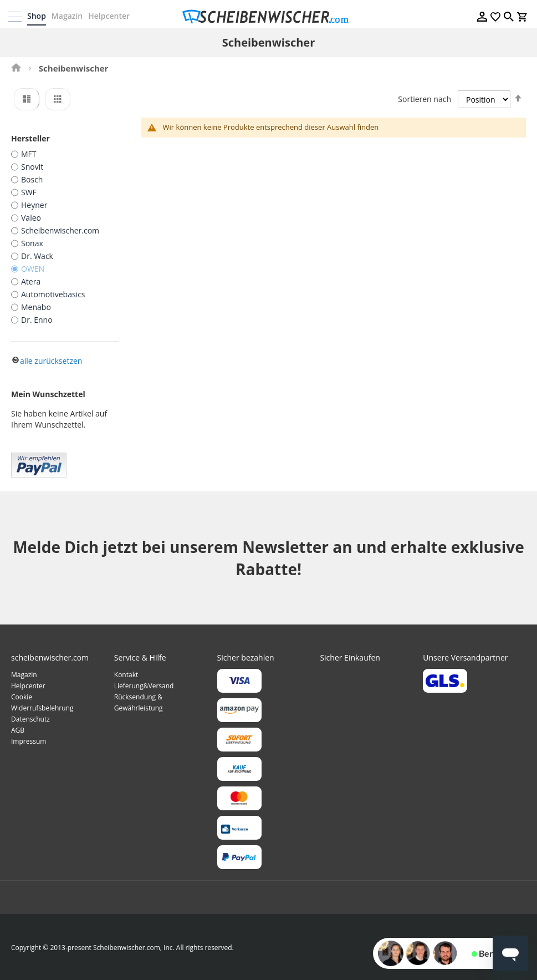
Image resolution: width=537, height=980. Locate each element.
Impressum (29, 741)
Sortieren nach (425, 99)
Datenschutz (30, 719)
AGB (18, 730)
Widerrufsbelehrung (42, 707)
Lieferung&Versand (144, 685)
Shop (39, 16)
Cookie (22, 696)
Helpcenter (112, 16)
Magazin (70, 16)
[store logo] (269, 17)
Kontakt (126, 674)
